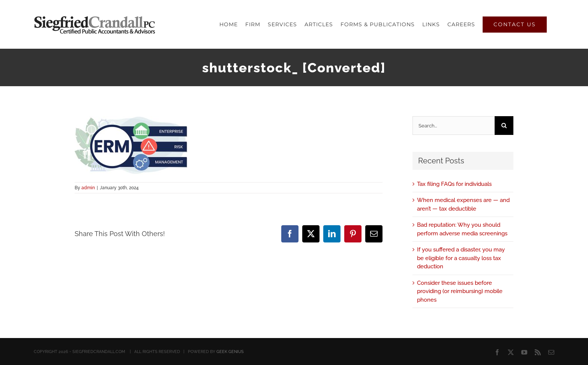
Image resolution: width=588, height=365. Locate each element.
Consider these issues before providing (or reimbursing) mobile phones (460, 291)
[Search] (504, 126)
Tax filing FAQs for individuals (454, 184)
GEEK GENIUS (230, 352)
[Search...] (454, 126)
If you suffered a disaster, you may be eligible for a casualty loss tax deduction (461, 258)
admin (88, 188)
